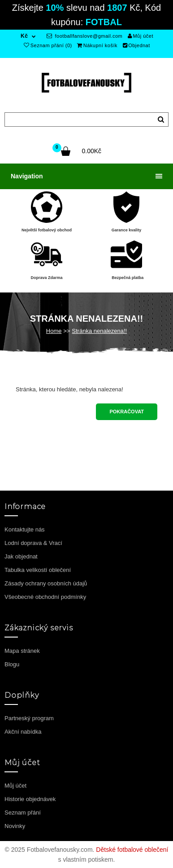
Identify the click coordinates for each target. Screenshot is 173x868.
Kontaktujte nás (25, 529)
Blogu (12, 664)
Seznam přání (23, 813)
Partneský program (29, 718)
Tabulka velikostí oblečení (38, 570)
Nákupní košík (97, 45)
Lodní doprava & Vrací (33, 543)
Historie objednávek (30, 799)
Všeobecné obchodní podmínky (45, 597)
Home (54, 331)
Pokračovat (127, 412)
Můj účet (141, 36)
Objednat (136, 45)
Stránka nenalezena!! (99, 331)
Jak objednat (21, 556)
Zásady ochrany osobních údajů (46, 583)
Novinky (15, 826)
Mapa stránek (22, 651)
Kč (24, 36)
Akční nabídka (23, 732)
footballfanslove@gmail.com (84, 36)
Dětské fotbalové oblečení (132, 850)
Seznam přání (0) (48, 45)
